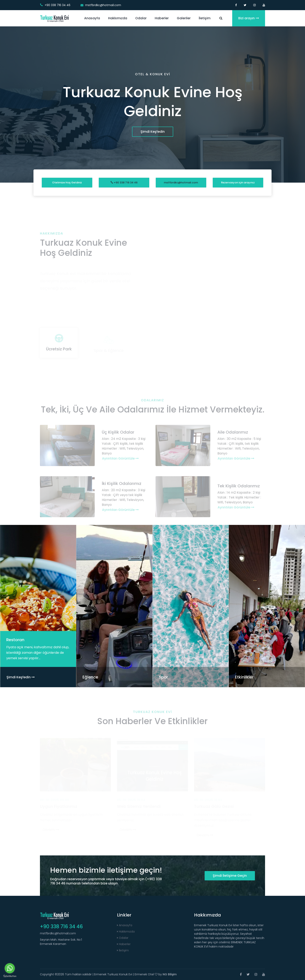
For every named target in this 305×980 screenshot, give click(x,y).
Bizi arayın (249, 18)
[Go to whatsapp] (10, 968)
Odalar (141, 18)
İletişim (205, 18)
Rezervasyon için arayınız (238, 183)
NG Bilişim (170, 974)
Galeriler (184, 18)
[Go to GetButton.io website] (10, 976)
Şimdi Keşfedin (153, 132)
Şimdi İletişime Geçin (230, 876)
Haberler (162, 18)
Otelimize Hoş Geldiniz (67, 183)
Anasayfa (92, 18)
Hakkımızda (118, 18)
